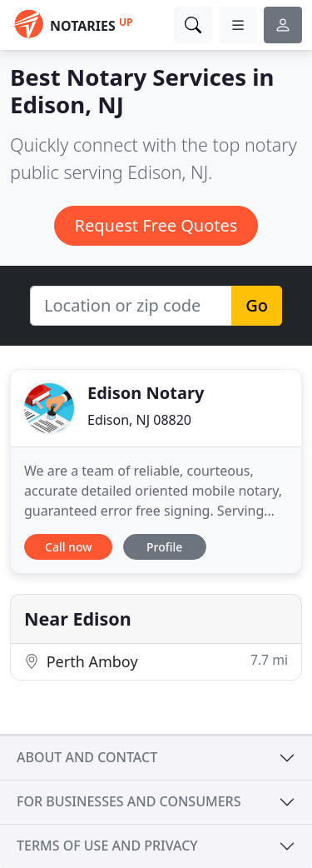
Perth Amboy (156, 661)
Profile (164, 547)
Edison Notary (146, 393)
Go (257, 305)
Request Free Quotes (156, 225)
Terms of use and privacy (107, 846)
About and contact (87, 757)
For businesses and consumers (129, 801)
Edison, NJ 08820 (139, 420)
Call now (68, 547)
